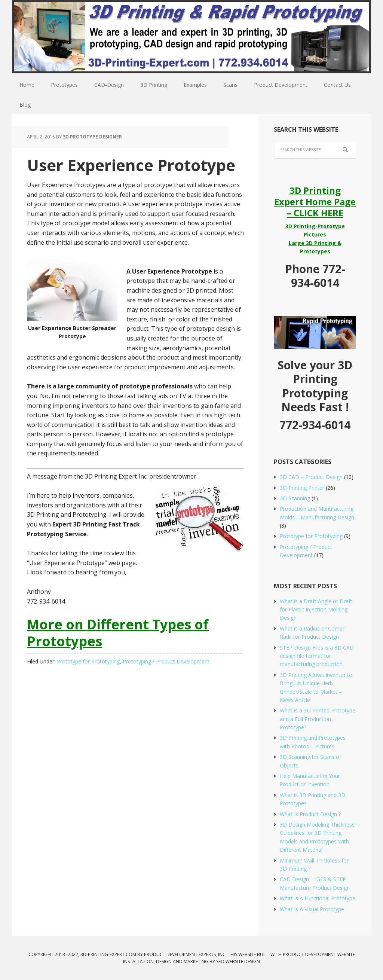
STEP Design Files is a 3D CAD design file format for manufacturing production (317, 656)
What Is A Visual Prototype (312, 909)
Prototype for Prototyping (88, 661)
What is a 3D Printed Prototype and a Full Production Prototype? (318, 719)
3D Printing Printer (302, 488)
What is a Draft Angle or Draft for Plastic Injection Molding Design (316, 610)
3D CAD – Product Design (311, 477)
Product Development (310, 954)
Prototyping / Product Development (166, 661)
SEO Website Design (238, 961)
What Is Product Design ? (310, 814)
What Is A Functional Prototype (318, 898)
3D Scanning (295, 498)
